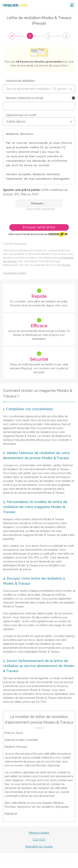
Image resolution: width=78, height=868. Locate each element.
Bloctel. (66, 265)
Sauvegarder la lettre (15, 273)
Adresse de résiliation (20, 81)
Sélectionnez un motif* (21, 115)
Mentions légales (39, 833)
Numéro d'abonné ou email (24, 98)
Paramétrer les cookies (39, 847)
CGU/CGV (39, 840)
